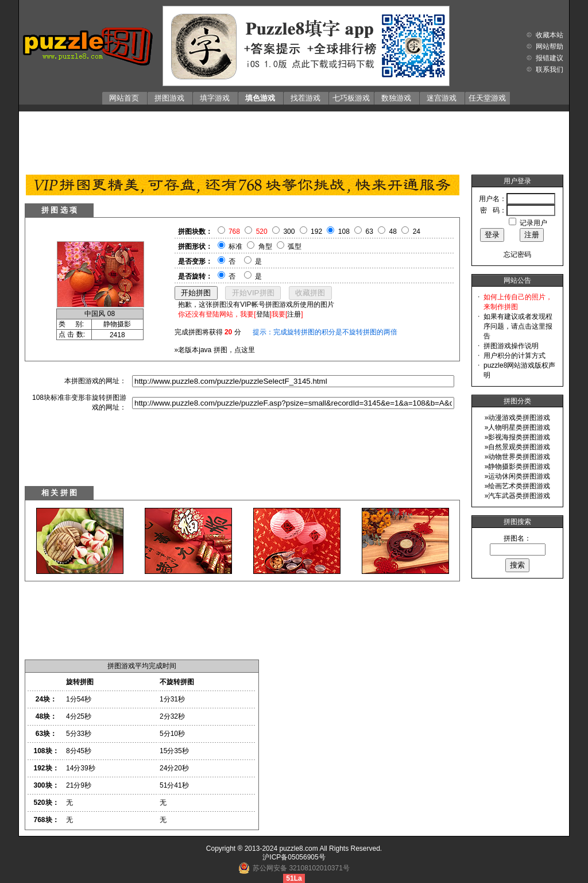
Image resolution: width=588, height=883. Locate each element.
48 (393, 232)
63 (370, 232)
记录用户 (533, 223)
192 (316, 232)
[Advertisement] (294, 140)
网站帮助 (550, 47)
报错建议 (550, 58)
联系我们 (550, 70)
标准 (235, 246)
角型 (265, 246)
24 (417, 232)
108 (344, 232)
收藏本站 (550, 35)
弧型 (295, 246)
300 (289, 232)
